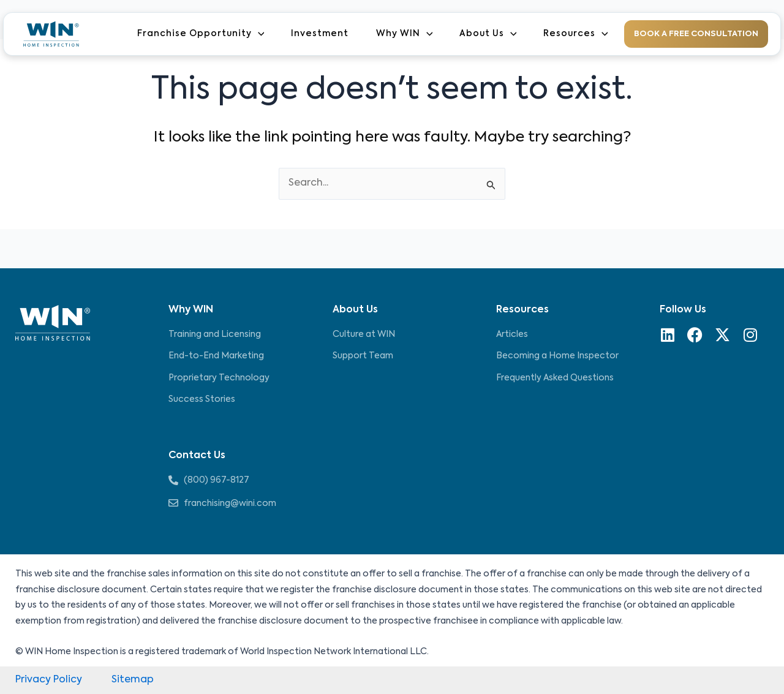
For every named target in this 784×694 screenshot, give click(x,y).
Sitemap (133, 680)
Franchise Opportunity (208, 34)
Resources (576, 34)
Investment (326, 34)
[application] (266, 34)
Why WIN (408, 34)
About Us (490, 34)
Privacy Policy (49, 680)
